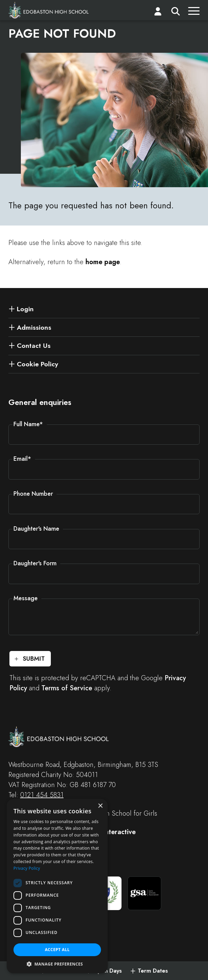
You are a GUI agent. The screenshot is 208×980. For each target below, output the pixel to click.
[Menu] (194, 13)
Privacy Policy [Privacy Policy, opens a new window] (27, 868)
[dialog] (57, 886)
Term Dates (153, 971)
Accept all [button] (57, 950)
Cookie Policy (38, 364)
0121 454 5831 (42, 795)
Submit (34, 659)
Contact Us (34, 345)
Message (26, 598)
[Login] (158, 13)
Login (25, 309)
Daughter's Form (35, 563)
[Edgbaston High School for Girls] (49, 10)
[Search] (176, 13)
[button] (57, 964)
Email (22, 459)
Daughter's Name (36, 529)
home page (103, 262)
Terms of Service (67, 688)
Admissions (34, 327)
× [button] (100, 806)
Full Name (28, 424)
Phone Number (33, 494)
